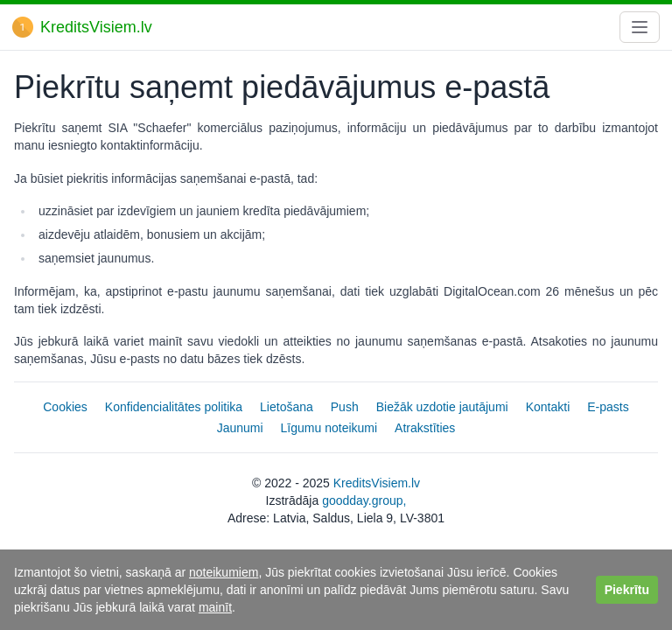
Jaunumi (240, 428)
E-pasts (608, 407)
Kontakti (548, 407)
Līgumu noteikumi (329, 428)
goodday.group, (364, 500)
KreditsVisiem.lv (377, 483)
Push (345, 407)
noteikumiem (224, 572)
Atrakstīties (425, 428)
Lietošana (287, 407)
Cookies (65, 407)
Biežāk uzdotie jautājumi (442, 407)
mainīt (215, 607)
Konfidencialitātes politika (174, 407)
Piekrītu (627, 590)
